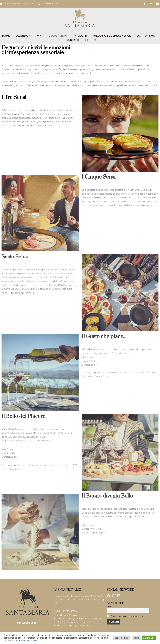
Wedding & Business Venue (112, 36)
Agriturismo (146, 36)
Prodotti (80, 36)
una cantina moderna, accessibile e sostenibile (66, 73)
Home (6, 36)
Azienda (23, 36)
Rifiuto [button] (136, 638)
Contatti (73, 40)
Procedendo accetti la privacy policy (125, 616)
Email (109, 607)
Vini (40, 36)
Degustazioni (58, 36)
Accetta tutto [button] (149, 638)
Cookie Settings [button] (121, 638)
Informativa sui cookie (26, 641)
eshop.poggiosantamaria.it (78, 626)
